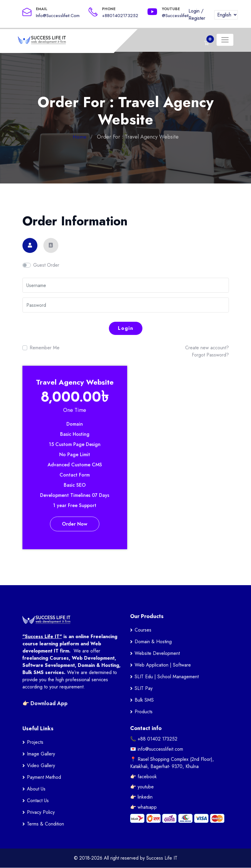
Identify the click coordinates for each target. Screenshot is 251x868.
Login (194, 11)
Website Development (157, 654)
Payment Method (44, 777)
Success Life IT (162, 858)
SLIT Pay (144, 689)
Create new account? (207, 348)
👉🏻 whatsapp (143, 807)
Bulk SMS (144, 700)
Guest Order (46, 265)
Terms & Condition (45, 824)
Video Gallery (41, 766)
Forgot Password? (210, 355)
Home (80, 137)
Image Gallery (41, 754)
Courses (143, 630)
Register (197, 18)
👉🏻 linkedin (141, 797)
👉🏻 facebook (143, 777)
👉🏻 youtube (142, 787)
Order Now (75, 524)
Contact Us (38, 801)
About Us (36, 789)
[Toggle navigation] (225, 40)
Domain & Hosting (153, 642)
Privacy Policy (41, 812)
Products (144, 712)
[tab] (30, 245)
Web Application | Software (163, 665)
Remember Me (45, 348)
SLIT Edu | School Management (167, 677)
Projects (35, 742)
